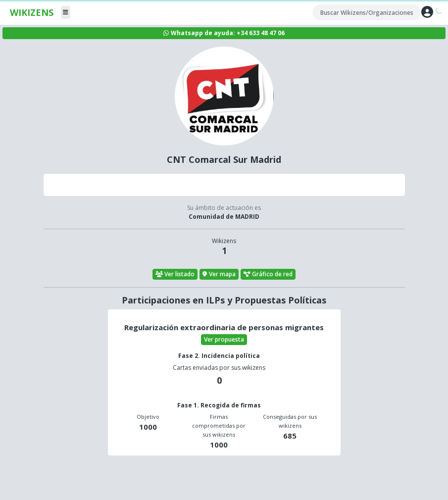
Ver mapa (219, 274)
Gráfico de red (268, 274)
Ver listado (175, 274)
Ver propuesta (224, 339)
